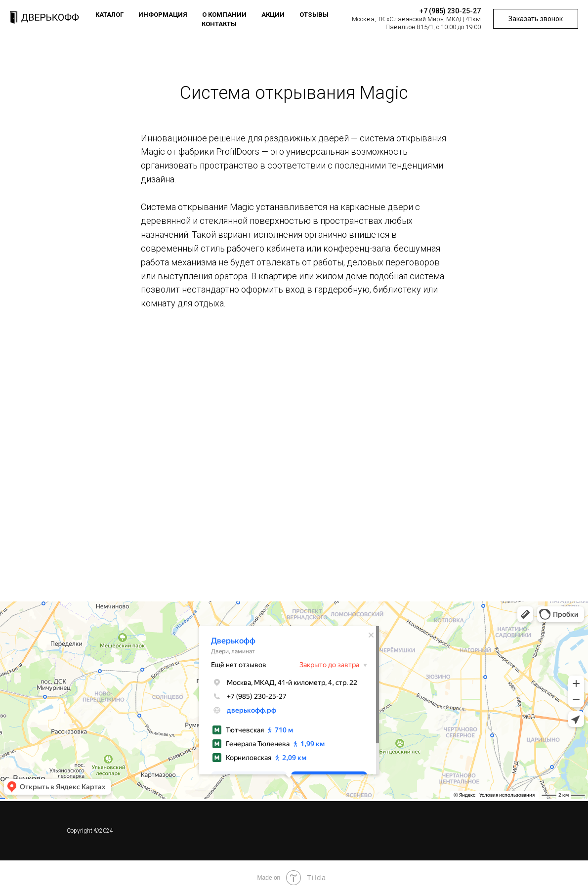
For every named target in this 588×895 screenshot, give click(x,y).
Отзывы (314, 15)
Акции (273, 15)
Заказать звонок (536, 19)
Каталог (109, 15)
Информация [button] (163, 15)
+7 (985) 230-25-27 (450, 11)
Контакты (219, 24)
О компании (224, 15)
